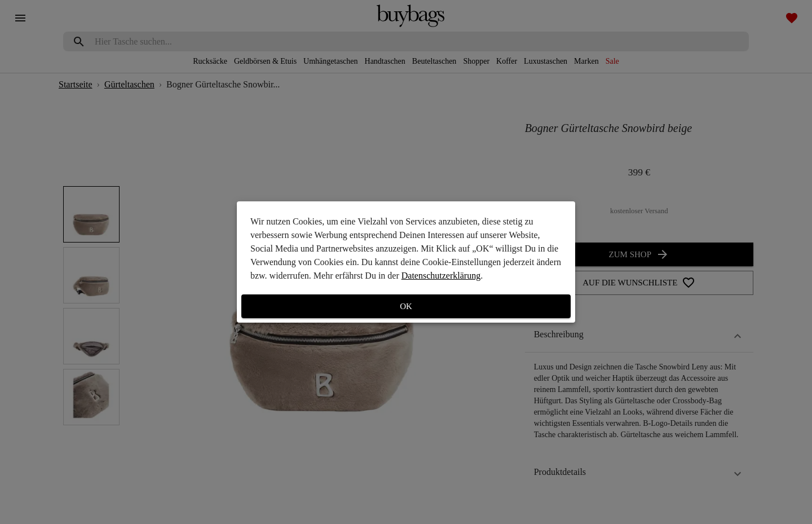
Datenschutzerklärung (441, 276)
